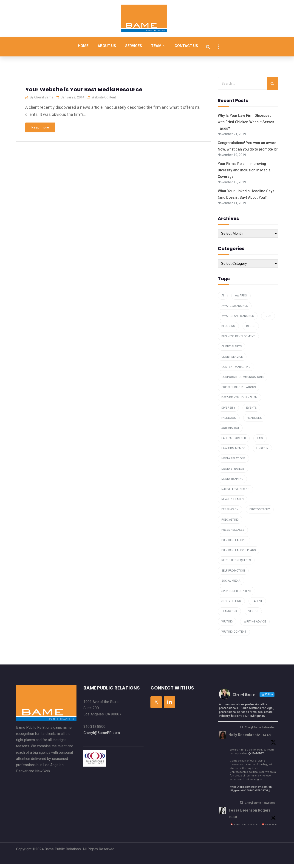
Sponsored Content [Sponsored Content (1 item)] (236, 595)
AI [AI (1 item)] (223, 300)
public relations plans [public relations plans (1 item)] (239, 555)
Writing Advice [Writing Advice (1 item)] (255, 626)
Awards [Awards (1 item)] (241, 300)
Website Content (104, 97)
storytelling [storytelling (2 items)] (231, 606)
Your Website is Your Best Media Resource (84, 89)
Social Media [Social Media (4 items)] (231, 585)
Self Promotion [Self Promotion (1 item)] (233, 575)
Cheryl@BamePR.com (102, 737)
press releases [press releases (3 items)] (233, 534)
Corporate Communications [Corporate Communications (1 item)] (243, 382)
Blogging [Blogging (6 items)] (228, 331)
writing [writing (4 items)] (227, 626)
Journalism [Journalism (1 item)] (230, 433)
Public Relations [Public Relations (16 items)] (234, 544)
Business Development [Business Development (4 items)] (238, 341)
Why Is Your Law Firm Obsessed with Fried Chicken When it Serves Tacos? (246, 122)
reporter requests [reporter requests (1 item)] (236, 565)
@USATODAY (256, 758)
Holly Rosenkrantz (244, 739)
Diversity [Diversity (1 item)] (228, 412)
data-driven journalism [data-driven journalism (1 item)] (240, 402)
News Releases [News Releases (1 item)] (232, 504)
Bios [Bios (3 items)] (268, 320)
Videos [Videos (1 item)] (253, 616)
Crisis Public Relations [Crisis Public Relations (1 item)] (239, 392)
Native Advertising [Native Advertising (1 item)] (236, 494)
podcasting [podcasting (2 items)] (230, 524)
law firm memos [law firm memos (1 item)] (233, 453)
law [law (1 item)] (260, 443)
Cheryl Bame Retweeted (260, 732)
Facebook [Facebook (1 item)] (229, 422)
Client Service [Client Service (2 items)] (232, 361)
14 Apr (267, 740)
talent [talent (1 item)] (257, 606)
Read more (40, 127)
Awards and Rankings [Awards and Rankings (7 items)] (238, 320)
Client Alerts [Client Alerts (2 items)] (232, 351)
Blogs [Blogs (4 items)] (251, 331)
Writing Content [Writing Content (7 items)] (234, 636)
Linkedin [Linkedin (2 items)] (262, 453)
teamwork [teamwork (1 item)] (229, 616)
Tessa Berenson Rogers (250, 815)
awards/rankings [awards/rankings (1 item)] (235, 310)
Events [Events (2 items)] (252, 412)
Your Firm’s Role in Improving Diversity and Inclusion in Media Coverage (244, 175)
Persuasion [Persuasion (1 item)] (230, 514)
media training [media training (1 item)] (232, 483)
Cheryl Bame (44, 97)
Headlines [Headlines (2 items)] (254, 422)
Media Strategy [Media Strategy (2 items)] (233, 473)
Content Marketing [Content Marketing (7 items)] (236, 371)
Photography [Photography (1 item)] (260, 514)
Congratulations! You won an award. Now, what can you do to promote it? (244, 149)
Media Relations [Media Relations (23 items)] (233, 463)
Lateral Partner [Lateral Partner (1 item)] (234, 443)
